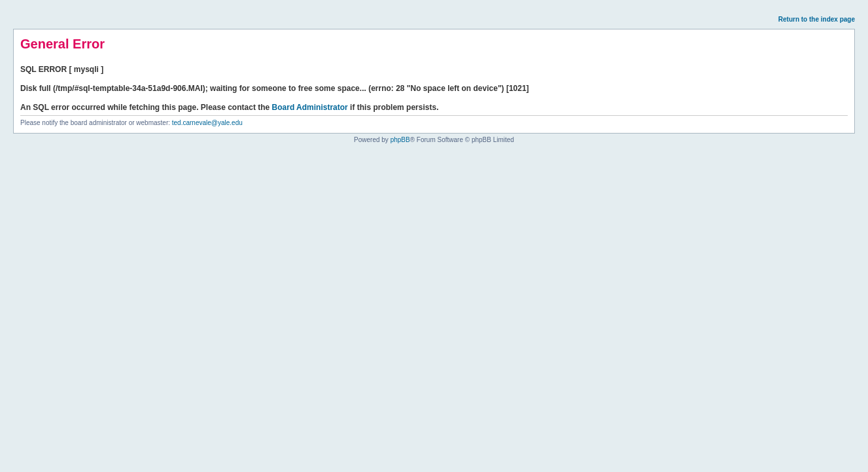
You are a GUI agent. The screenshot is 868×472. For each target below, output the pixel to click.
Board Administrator (310, 107)
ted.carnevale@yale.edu (207, 123)
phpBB (400, 140)
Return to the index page (817, 19)
